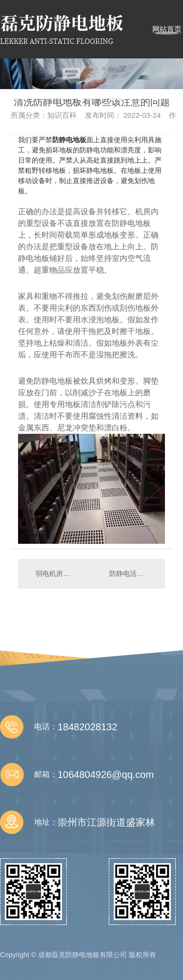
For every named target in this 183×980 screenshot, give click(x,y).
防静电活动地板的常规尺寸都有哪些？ (132, 573)
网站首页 (167, 29)
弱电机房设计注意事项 (54, 573)
